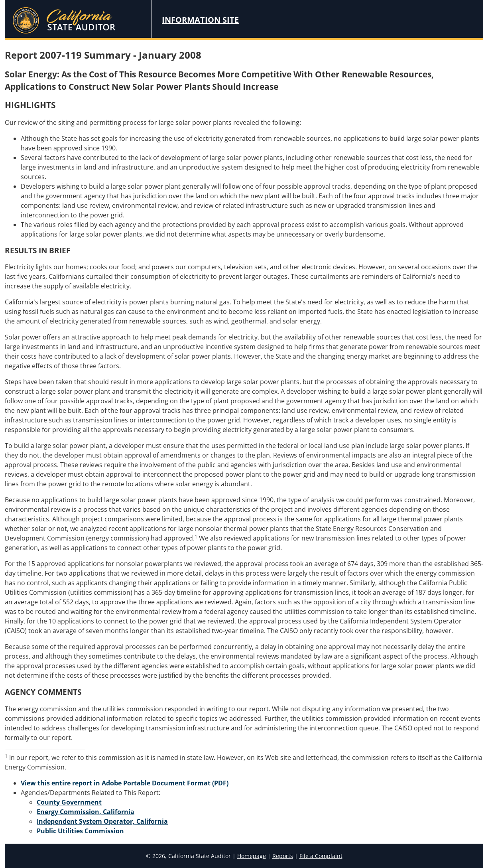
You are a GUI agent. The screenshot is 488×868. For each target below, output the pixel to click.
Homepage (252, 856)
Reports (283, 856)
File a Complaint (321, 856)
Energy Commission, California (86, 812)
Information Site (200, 20)
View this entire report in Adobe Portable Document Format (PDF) (125, 783)
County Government (69, 802)
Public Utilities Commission (80, 831)
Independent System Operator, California (102, 821)
